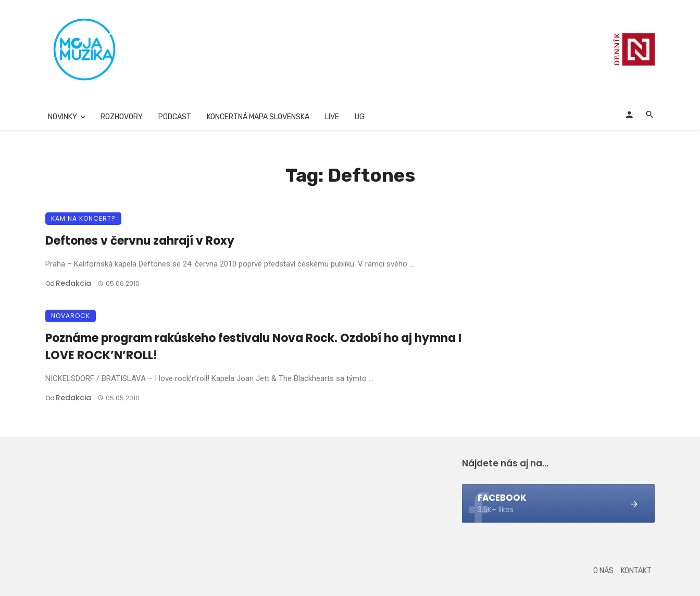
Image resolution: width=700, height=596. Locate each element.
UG (360, 117)
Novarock (71, 316)
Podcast (175, 117)
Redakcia (73, 283)
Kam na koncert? (83, 218)
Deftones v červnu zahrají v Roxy (140, 241)
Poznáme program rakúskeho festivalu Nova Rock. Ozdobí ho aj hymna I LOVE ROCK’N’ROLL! (253, 347)
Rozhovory (122, 117)
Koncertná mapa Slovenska (258, 117)
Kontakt (636, 571)
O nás (603, 571)
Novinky (63, 117)
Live (332, 117)
